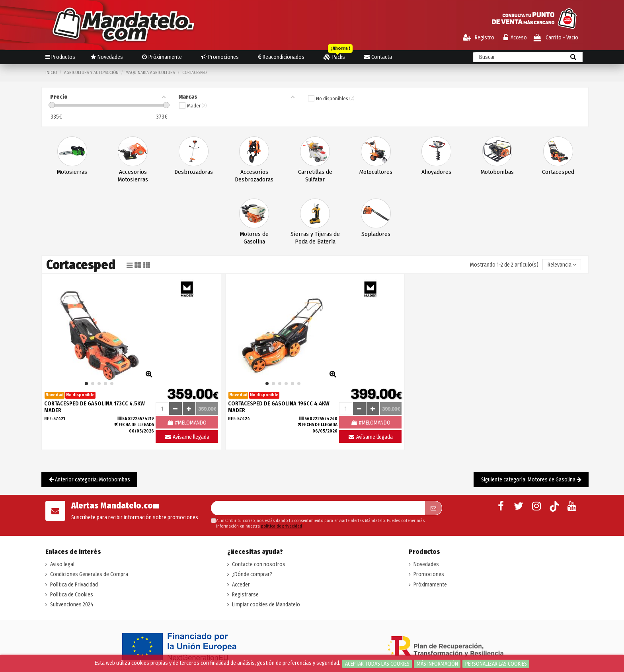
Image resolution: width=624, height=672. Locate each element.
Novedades (426, 564)
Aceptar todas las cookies (377, 664)
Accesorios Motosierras (133, 176)
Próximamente (430, 585)
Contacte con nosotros (259, 564)
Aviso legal (62, 564)
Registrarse (245, 595)
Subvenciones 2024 (72, 605)
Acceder (241, 585)
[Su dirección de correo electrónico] (318, 508)
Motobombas (497, 172)
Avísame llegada (187, 437)
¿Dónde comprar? (252, 574)
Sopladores (376, 234)
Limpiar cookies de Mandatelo (266, 605)
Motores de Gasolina (254, 238)
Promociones (429, 574)
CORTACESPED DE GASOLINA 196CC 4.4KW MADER (279, 407)
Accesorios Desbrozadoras (254, 176)
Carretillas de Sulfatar (315, 176)
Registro (479, 38)
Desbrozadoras (194, 172)
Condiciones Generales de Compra (89, 574)
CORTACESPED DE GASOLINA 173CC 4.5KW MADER (95, 407)
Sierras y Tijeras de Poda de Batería (315, 238)
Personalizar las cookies (496, 664)
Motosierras (72, 172)
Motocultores (376, 172)
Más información (437, 664)
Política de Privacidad (74, 585)
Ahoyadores (436, 172)
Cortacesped (558, 172)
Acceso (515, 38)
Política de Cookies (72, 595)
